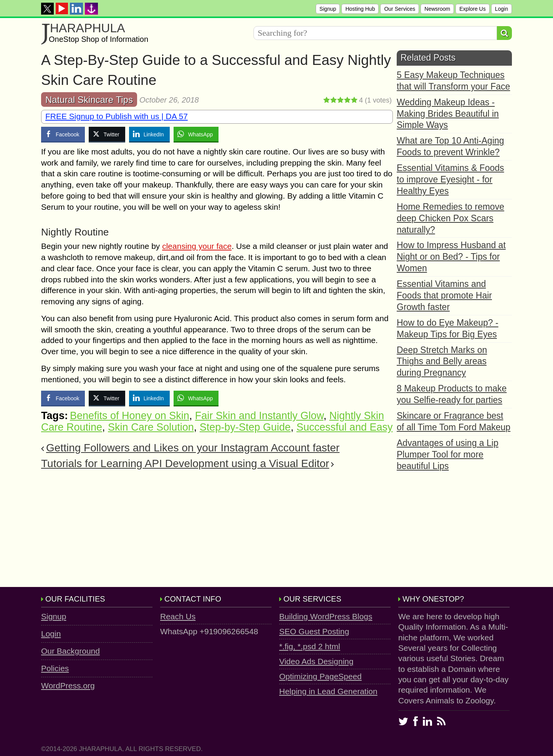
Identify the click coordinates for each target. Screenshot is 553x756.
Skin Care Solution (151, 427)
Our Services (400, 9)
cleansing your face (197, 246)
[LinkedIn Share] (149, 134)
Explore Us (472, 9)
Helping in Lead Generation (328, 691)
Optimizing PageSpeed (320, 676)
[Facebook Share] (63, 134)
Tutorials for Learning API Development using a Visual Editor (185, 463)
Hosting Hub (360, 9)
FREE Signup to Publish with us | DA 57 (117, 116)
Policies (55, 668)
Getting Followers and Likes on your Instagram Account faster (193, 448)
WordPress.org (68, 686)
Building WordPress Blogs (326, 616)
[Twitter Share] (107, 134)
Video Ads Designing (316, 661)
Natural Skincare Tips (89, 100)
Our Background (70, 651)
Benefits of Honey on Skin (130, 416)
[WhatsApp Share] (196, 134)
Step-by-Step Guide (245, 427)
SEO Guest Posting (314, 631)
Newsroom (437, 9)
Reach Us (178, 616)
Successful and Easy (345, 427)
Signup (328, 9)
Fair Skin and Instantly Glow (259, 416)
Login (502, 9)
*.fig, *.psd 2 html (310, 646)
